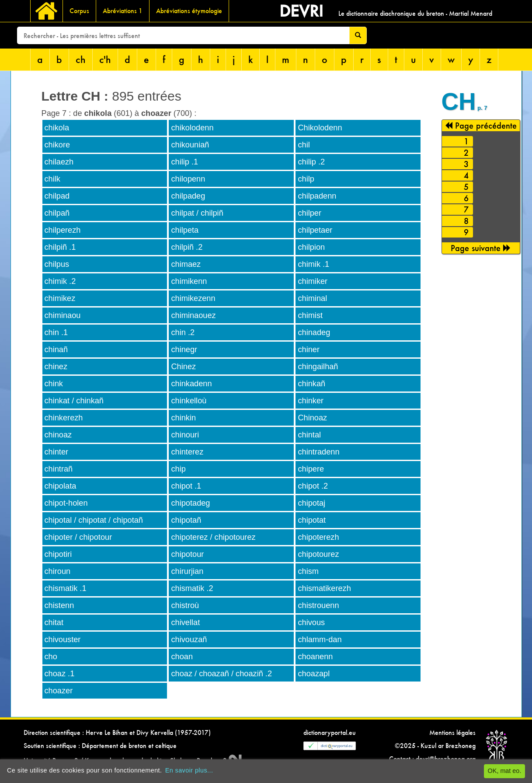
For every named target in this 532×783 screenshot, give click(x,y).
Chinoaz (312, 418)
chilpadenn (317, 196)
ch (81, 59)
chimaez (186, 264)
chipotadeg (190, 503)
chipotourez (318, 554)
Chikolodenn (320, 128)
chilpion (311, 247)
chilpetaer (315, 230)
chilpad (57, 196)
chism (308, 571)
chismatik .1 (66, 588)
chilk (52, 179)
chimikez (60, 298)
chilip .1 (184, 162)
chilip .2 (311, 162)
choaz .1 (60, 674)
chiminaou (63, 315)
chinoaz (58, 435)
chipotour (187, 554)
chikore (57, 145)
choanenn (315, 657)
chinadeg (314, 332)
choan (182, 657)
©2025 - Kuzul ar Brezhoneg (435, 746)
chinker (311, 401)
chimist (310, 315)
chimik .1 (313, 264)
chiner (309, 350)
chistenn (59, 605)
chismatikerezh (324, 588)
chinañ (56, 350)
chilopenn (188, 179)
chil (304, 145)
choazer (59, 691)
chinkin (183, 418)
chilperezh (63, 230)
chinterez (187, 452)
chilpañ (57, 213)
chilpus (57, 264)
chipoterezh (318, 537)
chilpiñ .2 (187, 247)
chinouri (185, 435)
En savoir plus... (189, 770)
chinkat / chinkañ (74, 401)
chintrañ (59, 469)
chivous (311, 622)
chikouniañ (190, 145)
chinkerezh (64, 418)
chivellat (185, 622)
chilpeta (185, 230)
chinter (57, 452)
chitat (54, 622)
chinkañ (311, 384)
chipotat (312, 520)
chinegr (184, 350)
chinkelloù (189, 401)
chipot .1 (186, 486)
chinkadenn (191, 384)
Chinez (183, 367)
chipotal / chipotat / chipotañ (94, 520)
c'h (105, 59)
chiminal (312, 298)
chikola (57, 128)
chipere (311, 469)
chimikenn (189, 281)
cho (51, 657)
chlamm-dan (320, 640)
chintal (309, 435)
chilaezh (59, 162)
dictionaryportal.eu (330, 732)
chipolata (61, 486)
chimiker (313, 281)
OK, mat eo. (505, 771)
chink (54, 384)
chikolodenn (192, 128)
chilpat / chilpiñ (197, 213)
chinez (56, 367)
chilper (309, 213)
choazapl (314, 674)
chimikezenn (193, 298)
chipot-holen (66, 503)
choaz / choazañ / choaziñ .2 (221, 674)
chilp (306, 179)
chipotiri (58, 554)
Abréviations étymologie (189, 11)
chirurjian (187, 571)
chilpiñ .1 (60, 247)
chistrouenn (318, 605)
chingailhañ (318, 367)
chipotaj (311, 503)
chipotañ (186, 520)
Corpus (79, 11)
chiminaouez (193, 315)
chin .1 (56, 332)
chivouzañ (189, 640)
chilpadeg (188, 196)
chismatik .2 (192, 588)
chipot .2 (313, 486)
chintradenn (318, 452)
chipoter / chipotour (78, 537)
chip (178, 469)
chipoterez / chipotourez (213, 537)
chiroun (58, 571)
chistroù (185, 605)
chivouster (63, 640)
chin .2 (183, 332)
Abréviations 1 (123, 11)
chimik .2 (60, 281)
